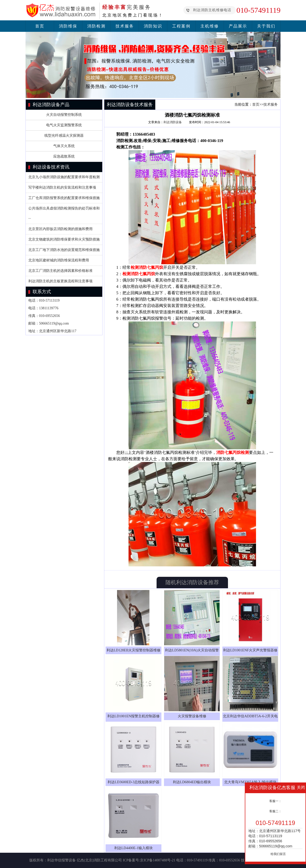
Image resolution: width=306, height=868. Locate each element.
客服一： (275, 801)
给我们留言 (278, 854)
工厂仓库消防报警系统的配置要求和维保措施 (64, 198)
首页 (40, 26)
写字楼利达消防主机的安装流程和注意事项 (62, 187)
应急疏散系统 (64, 156)
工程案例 (181, 26)
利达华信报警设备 (61, 860)
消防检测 (96, 26)
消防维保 (68, 26)
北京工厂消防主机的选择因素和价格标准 (60, 271)
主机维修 (210, 26)
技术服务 (125, 26)
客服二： (275, 811)
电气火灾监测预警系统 (64, 125)
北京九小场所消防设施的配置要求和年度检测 (64, 177)
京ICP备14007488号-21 (158, 860)
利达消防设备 (173, 122)
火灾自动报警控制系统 (64, 115)
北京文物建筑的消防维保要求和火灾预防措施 (64, 239)
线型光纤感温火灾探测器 (64, 136)
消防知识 (153, 26)
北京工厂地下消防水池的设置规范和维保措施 (64, 250)
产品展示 (238, 26)
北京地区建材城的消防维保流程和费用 (59, 260)
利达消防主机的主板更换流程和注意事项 (60, 281)
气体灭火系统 (64, 146)
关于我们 (266, 26)
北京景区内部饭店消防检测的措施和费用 (60, 229)
